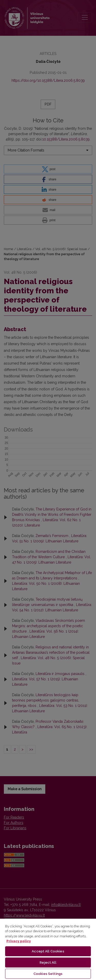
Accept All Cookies (48, 951)
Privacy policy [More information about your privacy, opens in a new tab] (19, 941)
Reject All (48, 963)
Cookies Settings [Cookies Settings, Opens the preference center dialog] (48, 974)
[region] (48, 949)
